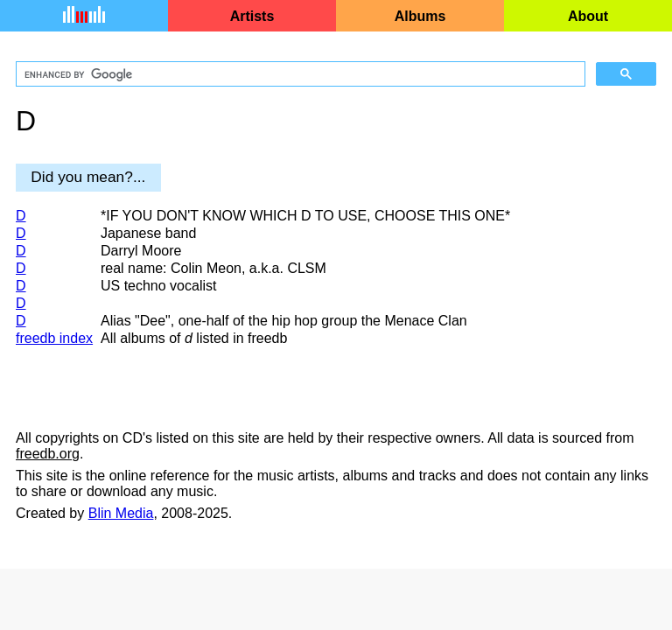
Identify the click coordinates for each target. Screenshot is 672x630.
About (588, 16)
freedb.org (48, 454)
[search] (299, 74)
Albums (420, 16)
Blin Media (121, 513)
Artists (252, 16)
